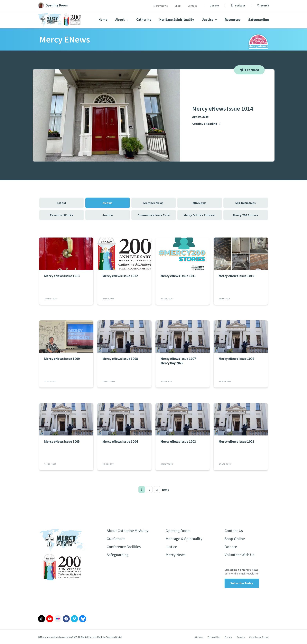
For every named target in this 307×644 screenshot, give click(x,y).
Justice (209, 20)
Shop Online (235, 539)
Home (103, 20)
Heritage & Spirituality (177, 20)
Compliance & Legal (259, 637)
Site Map (199, 637)
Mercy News (161, 6)
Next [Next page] (165, 490)
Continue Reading (207, 124)
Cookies (241, 637)
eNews (107, 203)
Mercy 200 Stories (246, 215)
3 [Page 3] (157, 490)
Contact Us (234, 531)
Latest (62, 203)
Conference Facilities (124, 547)
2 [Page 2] (149, 490)
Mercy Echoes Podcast (200, 215)
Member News (153, 203)
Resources (233, 20)
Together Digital (114, 637)
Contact (192, 6)
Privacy (228, 637)
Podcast (238, 5)
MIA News (200, 203)
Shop (178, 6)
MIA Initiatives (246, 203)
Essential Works (62, 215)
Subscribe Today (242, 583)
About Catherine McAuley (127, 531)
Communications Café (154, 215)
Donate (214, 5)
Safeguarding (259, 20)
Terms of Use (214, 637)
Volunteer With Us (239, 555)
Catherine (144, 20)
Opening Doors (178, 531)
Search (265, 5)
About (122, 20)
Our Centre (116, 539)
